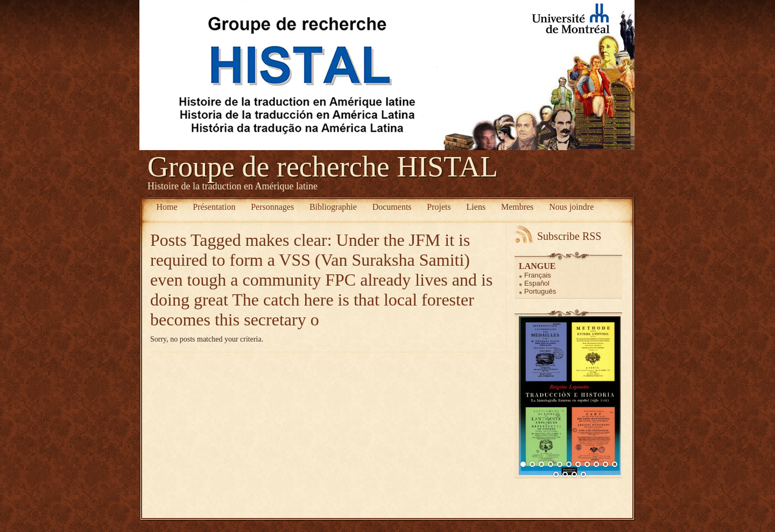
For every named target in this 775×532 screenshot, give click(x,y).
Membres (517, 207)
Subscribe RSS (569, 236)
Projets (439, 207)
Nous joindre (571, 207)
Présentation (214, 207)
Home (167, 207)
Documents (392, 207)
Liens (476, 207)
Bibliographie (333, 207)
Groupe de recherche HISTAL (323, 167)
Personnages (272, 207)
